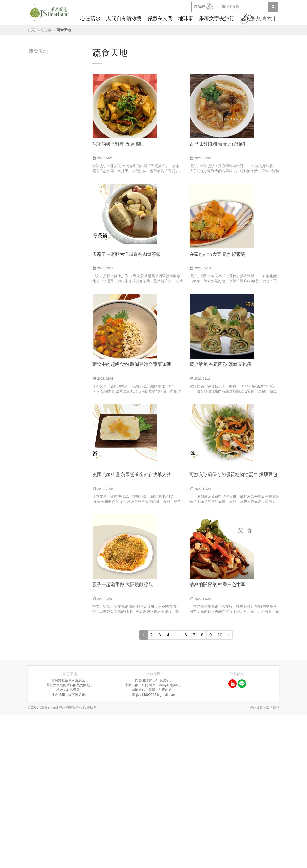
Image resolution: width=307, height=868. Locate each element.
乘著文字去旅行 (217, 18)
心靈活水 (90, 18)
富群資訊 (273, 860)
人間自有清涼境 (124, 18)
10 (220, 788)
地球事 (186, 18)
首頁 (31, 30)
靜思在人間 (160, 18)
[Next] (229, 788)
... (177, 788)
